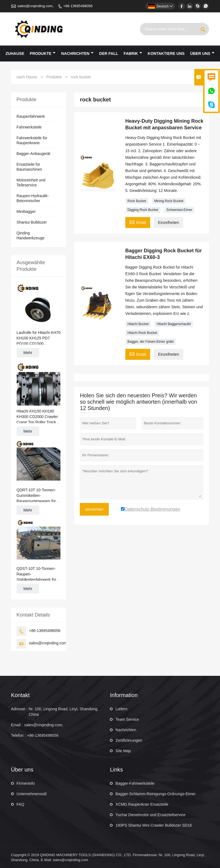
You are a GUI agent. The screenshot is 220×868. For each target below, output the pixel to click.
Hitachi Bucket (138, 324)
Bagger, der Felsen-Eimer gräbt (151, 342)
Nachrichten (78, 53)
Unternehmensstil (32, 794)
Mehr (28, 353)
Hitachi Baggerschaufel (174, 324)
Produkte (43, 53)
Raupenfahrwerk (31, 116)
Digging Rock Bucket (143, 210)
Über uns (202, 53)
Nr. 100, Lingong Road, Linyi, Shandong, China (63, 712)
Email (138, 222)
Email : (17, 725)
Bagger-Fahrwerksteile (135, 783)
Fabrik (133, 53)
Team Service (127, 719)
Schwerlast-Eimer (179, 210)
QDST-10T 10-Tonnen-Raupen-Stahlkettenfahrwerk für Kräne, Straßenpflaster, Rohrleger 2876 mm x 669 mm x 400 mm (36, 574)
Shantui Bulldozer (32, 222)
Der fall (108, 53)
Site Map (123, 751)
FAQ (20, 804)
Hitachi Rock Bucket (142, 333)
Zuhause (15, 53)
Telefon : (18, 735)
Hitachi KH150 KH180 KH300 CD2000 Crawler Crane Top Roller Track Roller (37, 417)
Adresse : (19, 709)
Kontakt (20, 695)
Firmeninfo (26, 783)
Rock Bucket (137, 201)
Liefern (121, 709)
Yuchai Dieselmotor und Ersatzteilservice (150, 815)
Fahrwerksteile (29, 127)
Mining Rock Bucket (169, 201)
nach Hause (27, 77)
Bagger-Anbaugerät (33, 154)
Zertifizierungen (129, 740)
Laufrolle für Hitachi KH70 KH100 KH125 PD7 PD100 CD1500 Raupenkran (39, 338)
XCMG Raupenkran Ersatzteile (142, 804)
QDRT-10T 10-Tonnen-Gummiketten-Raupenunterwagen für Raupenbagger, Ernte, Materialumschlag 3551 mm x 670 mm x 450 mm (38, 496)
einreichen (94, 509)
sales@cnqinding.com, (35, 6)
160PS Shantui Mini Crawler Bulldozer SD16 (153, 825)
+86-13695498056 (78, 6)
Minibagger (26, 211)
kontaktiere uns (166, 53)
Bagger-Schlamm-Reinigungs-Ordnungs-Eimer (155, 794)
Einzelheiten (169, 223)
